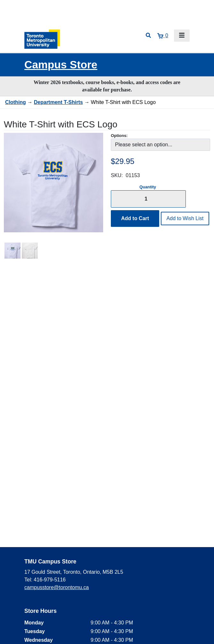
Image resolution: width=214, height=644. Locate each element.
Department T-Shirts (58, 102)
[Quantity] (148, 199)
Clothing (16, 102)
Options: (119, 136)
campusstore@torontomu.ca (57, 587)
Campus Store (61, 65)
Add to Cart (135, 218)
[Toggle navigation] (182, 36)
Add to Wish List (185, 218)
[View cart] (163, 36)
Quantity (148, 187)
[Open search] (148, 36)
